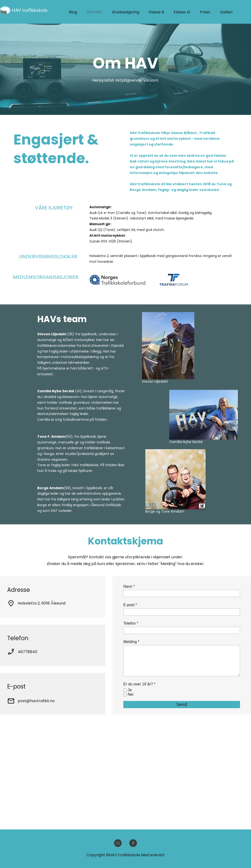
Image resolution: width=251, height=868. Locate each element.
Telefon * (131, 623)
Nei (131, 694)
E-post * (130, 605)
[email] (118, 843)
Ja (130, 690)
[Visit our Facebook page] (133, 843)
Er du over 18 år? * (139, 684)
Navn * (129, 586)
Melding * (131, 642)
